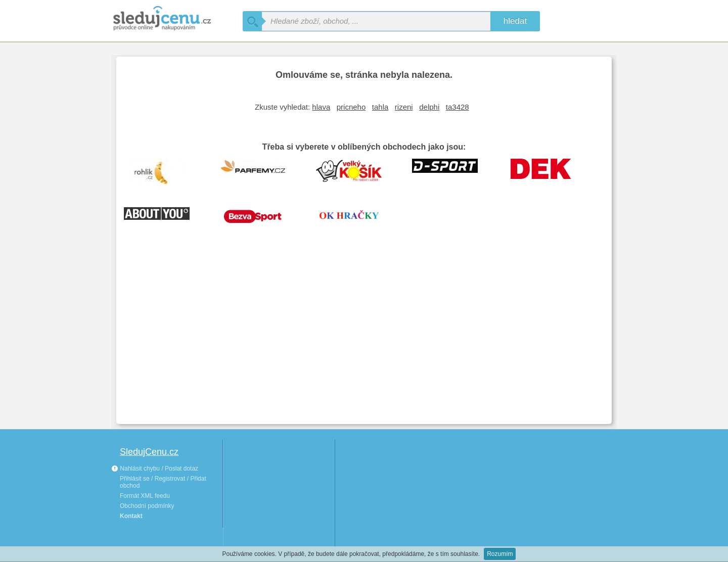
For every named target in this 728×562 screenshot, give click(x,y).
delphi (429, 107)
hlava (321, 107)
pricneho (351, 107)
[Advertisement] (364, 341)
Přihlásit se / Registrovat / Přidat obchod (163, 482)
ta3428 (458, 107)
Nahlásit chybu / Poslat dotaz (155, 469)
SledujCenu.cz (149, 452)
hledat (515, 21)
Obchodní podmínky (147, 506)
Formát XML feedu (145, 496)
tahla (380, 107)
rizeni (404, 107)
